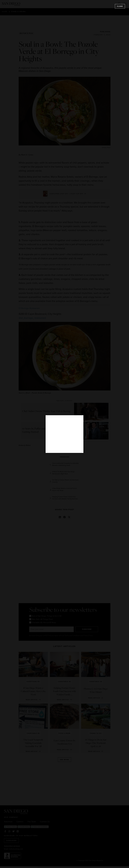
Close (120, 6)
